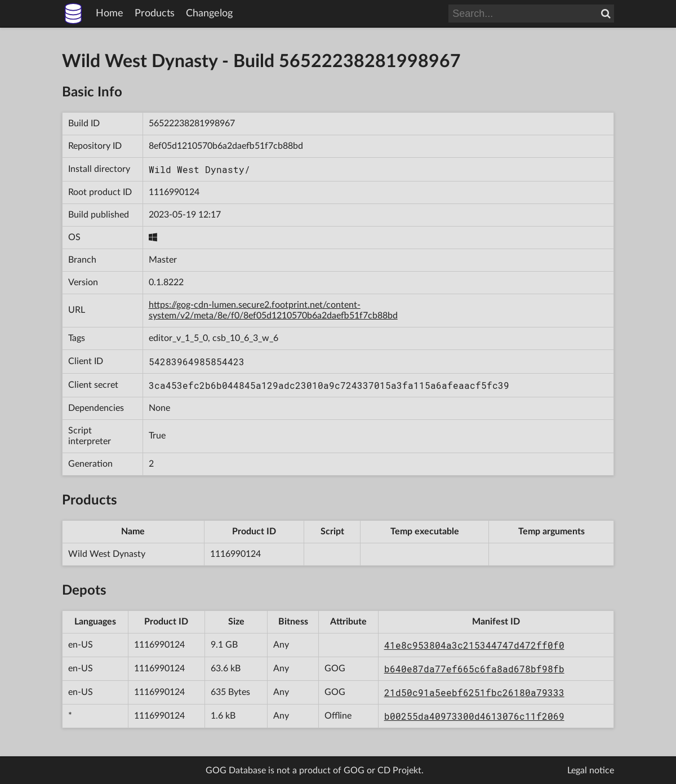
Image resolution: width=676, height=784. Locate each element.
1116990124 (174, 192)
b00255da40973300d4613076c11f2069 (474, 716)
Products (155, 14)
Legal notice (591, 770)
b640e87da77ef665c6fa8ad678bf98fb (474, 669)
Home (110, 14)
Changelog (209, 14)
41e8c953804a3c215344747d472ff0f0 (474, 645)
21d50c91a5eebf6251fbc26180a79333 (474, 692)
